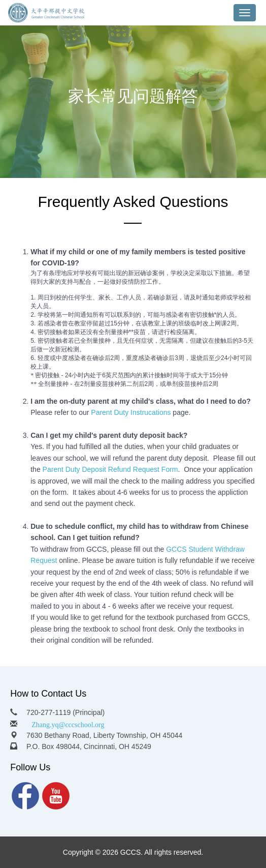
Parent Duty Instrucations (131, 412)
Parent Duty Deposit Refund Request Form (110, 469)
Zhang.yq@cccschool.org (68, 724)
